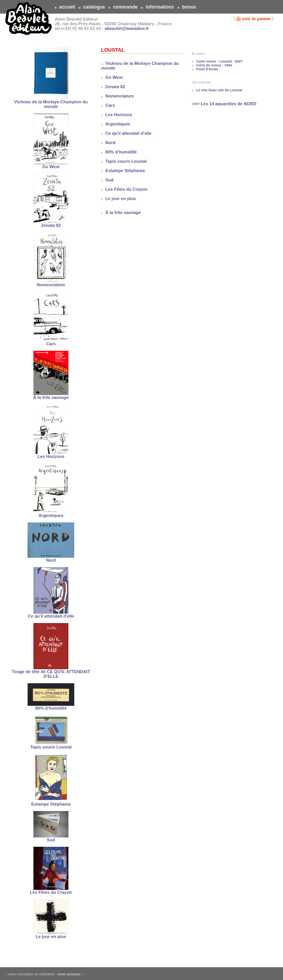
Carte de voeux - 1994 (214, 65)
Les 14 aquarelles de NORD (228, 104)
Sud (51, 840)
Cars (51, 344)
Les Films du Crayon (51, 892)
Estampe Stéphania (51, 804)
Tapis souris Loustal (51, 747)
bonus (189, 7)
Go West (51, 167)
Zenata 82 (51, 225)
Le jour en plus (51, 936)
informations (160, 7)
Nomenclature (51, 285)
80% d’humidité (51, 708)
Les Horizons (51, 456)
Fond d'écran (207, 69)
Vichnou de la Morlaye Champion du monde (51, 104)
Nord (51, 560)
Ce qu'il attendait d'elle (51, 616)
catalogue (94, 7)
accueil (67, 7)
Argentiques (51, 515)
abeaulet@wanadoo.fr (127, 28)
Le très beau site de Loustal (219, 90)
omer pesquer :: (71, 974)
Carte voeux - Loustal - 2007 (220, 61)
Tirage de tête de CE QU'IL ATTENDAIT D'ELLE (51, 674)
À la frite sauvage (51, 397)
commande (125, 7)
